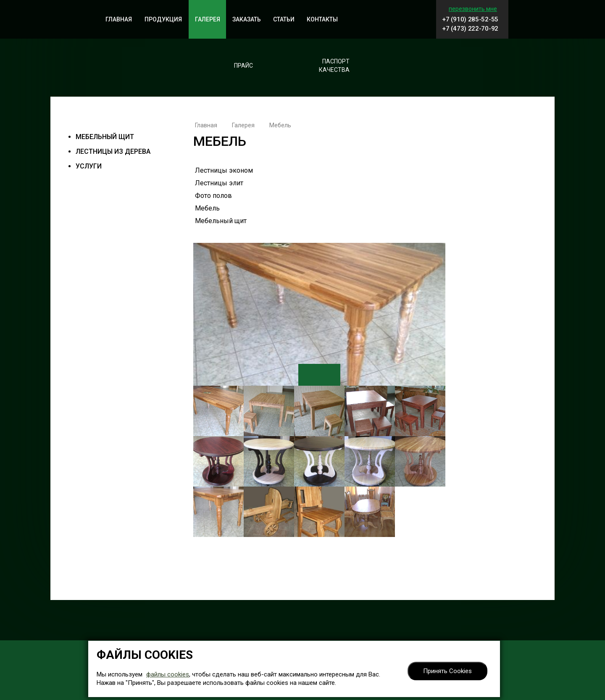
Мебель (207, 208)
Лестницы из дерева (113, 151)
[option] (319, 315)
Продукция (163, 19)
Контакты (322, 19)
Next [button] (330, 375)
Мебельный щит (105, 137)
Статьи (284, 19)
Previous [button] (309, 375)
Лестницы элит (219, 183)
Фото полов (213, 196)
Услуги (89, 166)
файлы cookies (168, 674)
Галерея (208, 19)
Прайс (243, 66)
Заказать (247, 19)
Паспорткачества (334, 66)
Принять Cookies (447, 671)
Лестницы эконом (224, 170)
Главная (119, 19)
